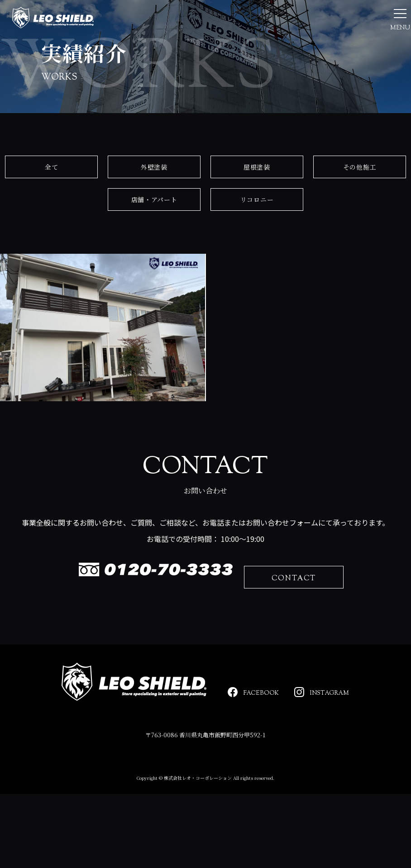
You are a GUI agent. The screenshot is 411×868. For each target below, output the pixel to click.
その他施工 (360, 232)
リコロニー (257, 264)
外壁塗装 (154, 232)
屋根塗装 (257, 232)
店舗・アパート (154, 264)
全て (51, 232)
